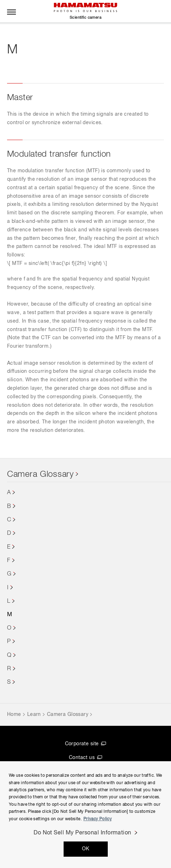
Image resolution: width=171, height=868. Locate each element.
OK (86, 849)
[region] (85, 815)
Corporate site (82, 744)
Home (14, 714)
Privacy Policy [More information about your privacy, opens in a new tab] (98, 819)
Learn (34, 714)
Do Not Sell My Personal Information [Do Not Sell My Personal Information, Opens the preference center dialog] (82, 833)
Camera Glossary (40, 474)
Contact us (82, 758)
